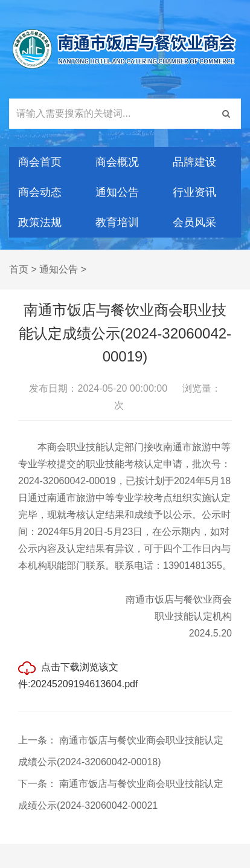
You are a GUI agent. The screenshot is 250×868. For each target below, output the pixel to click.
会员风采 (194, 222)
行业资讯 (194, 192)
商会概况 (117, 162)
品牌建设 (194, 162)
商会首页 (40, 162)
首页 (19, 269)
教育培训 (117, 222)
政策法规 (40, 222)
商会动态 (40, 192)
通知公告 (117, 192)
